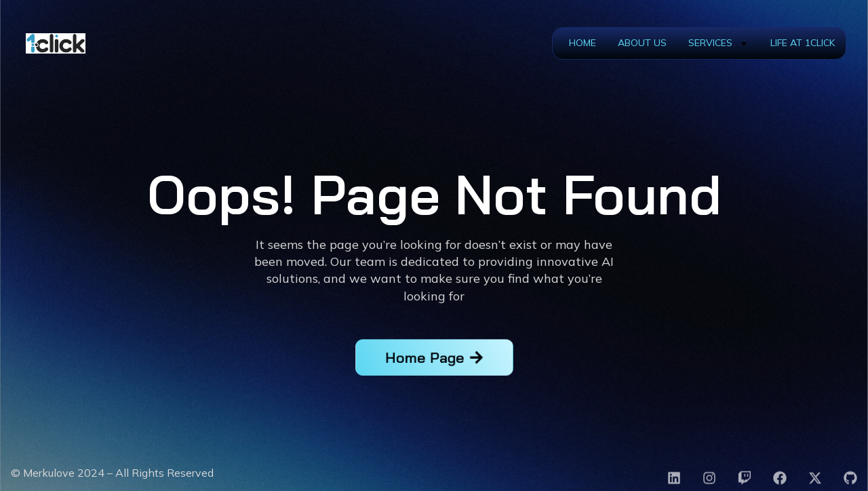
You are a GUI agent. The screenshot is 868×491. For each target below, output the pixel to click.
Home (583, 43)
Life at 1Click (803, 43)
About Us (642, 43)
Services (718, 43)
